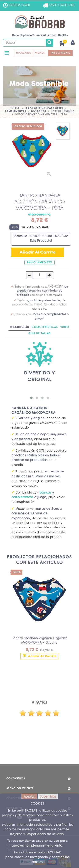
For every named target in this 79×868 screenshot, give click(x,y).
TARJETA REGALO (60, 53)
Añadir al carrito (40, 656)
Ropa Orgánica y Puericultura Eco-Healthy (40, 35)
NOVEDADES (24, 53)
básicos (45, 493)
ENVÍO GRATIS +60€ (62, 5)
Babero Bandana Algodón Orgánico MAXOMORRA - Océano (40, 641)
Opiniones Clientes (39, 693)
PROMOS (40, 53)
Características (45, 327)
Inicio (15, 108)
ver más (39, 746)
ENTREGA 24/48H (19, 5)
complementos (22, 497)
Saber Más (48, 797)
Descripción (20, 327)
